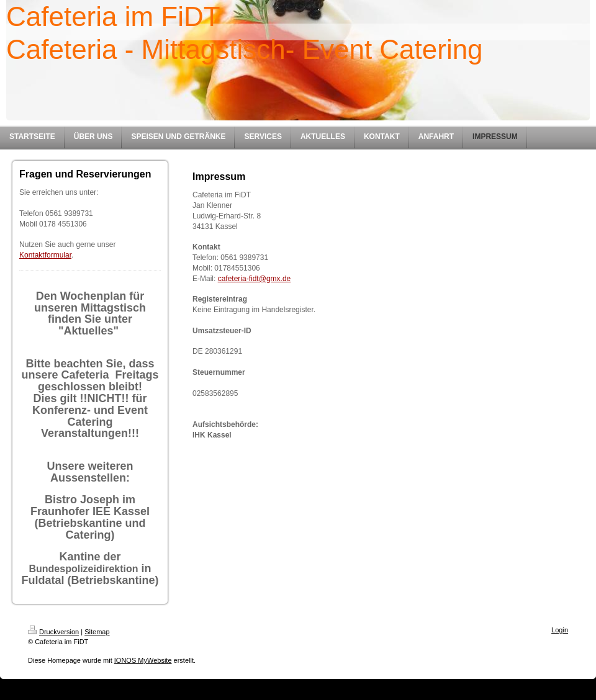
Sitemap (97, 632)
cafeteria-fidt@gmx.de (255, 279)
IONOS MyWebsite (143, 660)
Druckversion (53, 632)
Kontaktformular (45, 255)
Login (560, 630)
